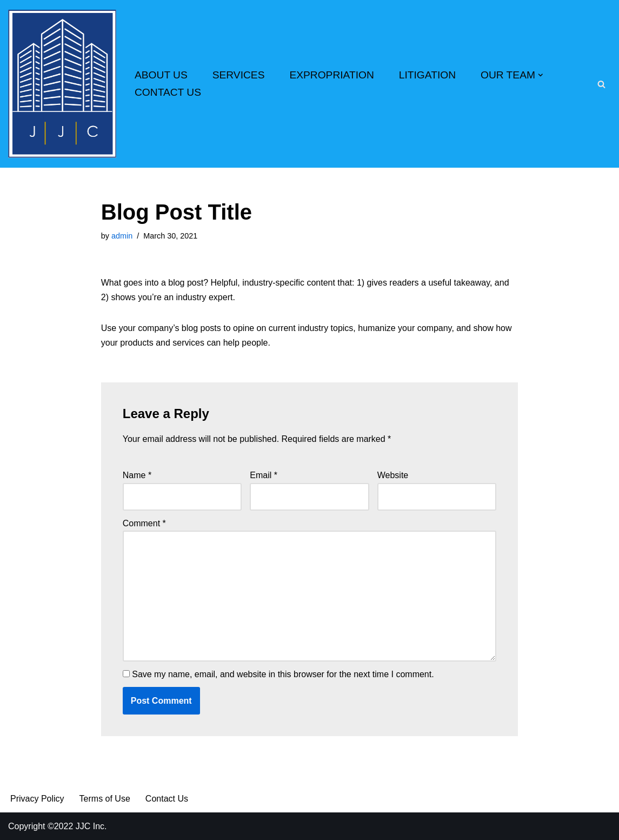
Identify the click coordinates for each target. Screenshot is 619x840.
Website (393, 475)
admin (122, 236)
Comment (144, 523)
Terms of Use (105, 799)
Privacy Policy (37, 799)
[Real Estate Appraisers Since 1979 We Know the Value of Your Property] (62, 84)
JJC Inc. (90, 826)
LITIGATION (427, 75)
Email (264, 475)
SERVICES (239, 75)
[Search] (601, 84)
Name (137, 475)
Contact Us (167, 799)
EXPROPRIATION (331, 75)
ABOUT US (161, 75)
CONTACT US (168, 92)
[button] (541, 75)
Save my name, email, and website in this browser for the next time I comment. (283, 674)
